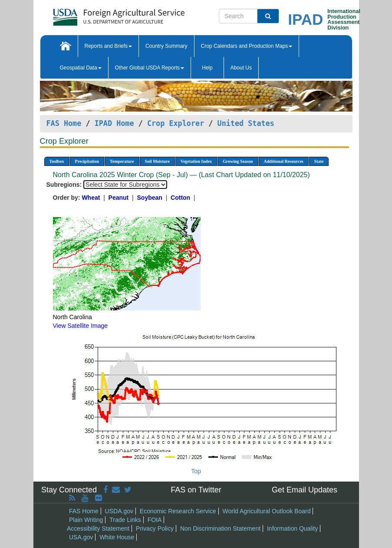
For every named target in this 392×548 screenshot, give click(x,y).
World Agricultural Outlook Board (267, 511)
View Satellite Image (81, 326)
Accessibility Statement (98, 528)
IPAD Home (114, 123)
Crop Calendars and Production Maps (247, 46)
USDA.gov (119, 511)
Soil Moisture (157, 161)
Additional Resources (284, 161)
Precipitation (87, 161)
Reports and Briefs (108, 46)
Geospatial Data (81, 68)
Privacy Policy (155, 528)
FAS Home (64, 123)
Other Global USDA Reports (150, 68)
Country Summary (166, 46)
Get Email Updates (305, 490)
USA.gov (81, 537)
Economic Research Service (178, 511)
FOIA (155, 520)
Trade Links (125, 520)
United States (246, 123)
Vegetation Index (196, 161)
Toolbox (57, 161)
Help (207, 68)
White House (117, 537)
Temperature (122, 161)
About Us (241, 68)
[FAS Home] (97, 14)
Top (196, 471)
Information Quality (293, 528)
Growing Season (238, 161)
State (319, 161)
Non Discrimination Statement (220, 528)
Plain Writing (86, 520)
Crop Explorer (176, 123)
